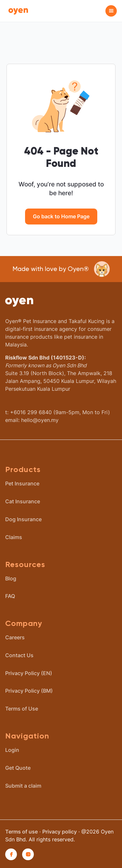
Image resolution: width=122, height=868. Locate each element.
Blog (11, 578)
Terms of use (21, 832)
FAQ (10, 596)
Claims (14, 537)
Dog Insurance (23, 519)
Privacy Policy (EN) (29, 673)
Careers (15, 637)
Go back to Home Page (61, 216)
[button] (111, 11)
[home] (17, 11)
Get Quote (18, 768)
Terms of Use (22, 709)
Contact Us (19, 655)
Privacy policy (60, 832)
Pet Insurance (22, 483)
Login (12, 750)
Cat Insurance (23, 501)
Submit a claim (23, 786)
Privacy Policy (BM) (29, 691)
